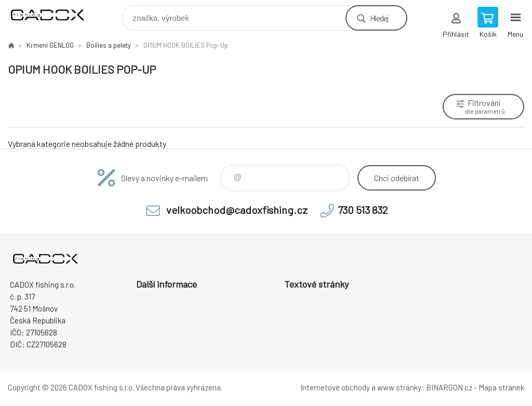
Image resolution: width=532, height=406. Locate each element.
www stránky (399, 387)
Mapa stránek (501, 387)
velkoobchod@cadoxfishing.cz (237, 210)
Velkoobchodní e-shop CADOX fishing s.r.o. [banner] (54, 15)
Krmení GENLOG (50, 45)
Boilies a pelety (109, 45)
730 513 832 (363, 210)
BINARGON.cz (449, 387)
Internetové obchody (335, 387)
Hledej (379, 18)
